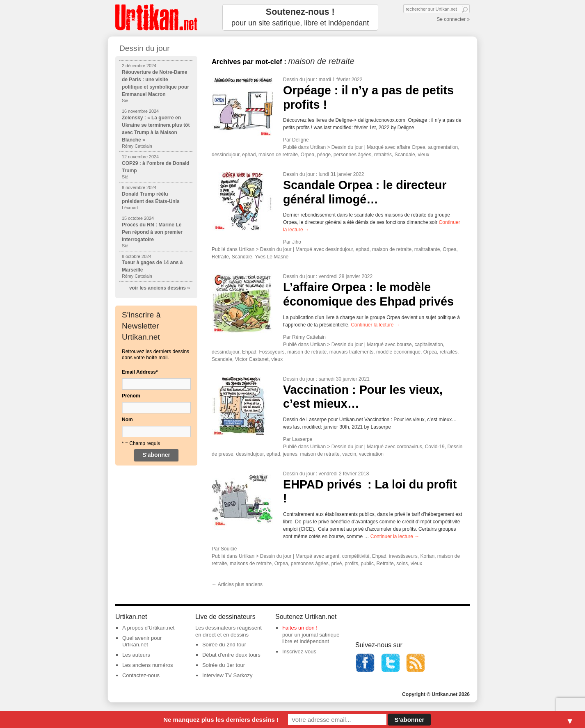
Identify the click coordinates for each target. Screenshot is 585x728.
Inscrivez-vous (299, 652)
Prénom (131, 396)
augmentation (443, 147)
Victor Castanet (252, 359)
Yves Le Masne (272, 257)
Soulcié (229, 549)
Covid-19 (435, 447)
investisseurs (403, 556)
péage (324, 155)
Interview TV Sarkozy (227, 675)
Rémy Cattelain (309, 337)
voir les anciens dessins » (160, 288)
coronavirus (409, 447)
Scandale (405, 155)
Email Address (140, 372)
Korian (427, 556)
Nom (127, 420)
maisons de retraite (251, 564)
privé (337, 564)
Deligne (300, 140)
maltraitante (427, 249)
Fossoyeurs (272, 352)
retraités (383, 155)
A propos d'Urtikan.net (149, 628)
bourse (404, 345)
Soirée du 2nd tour (224, 645)
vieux (423, 155)
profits (351, 564)
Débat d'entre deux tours (231, 655)
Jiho (297, 242)
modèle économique (398, 352)
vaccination (371, 454)
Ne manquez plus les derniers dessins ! (221, 720)
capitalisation (428, 345)
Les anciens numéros (148, 665)
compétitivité (356, 556)
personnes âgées (352, 155)
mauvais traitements (351, 352)
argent (332, 556)
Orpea (307, 155)
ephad (249, 155)
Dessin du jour (299, 80)
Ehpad (249, 352)
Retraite (220, 257)
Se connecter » (453, 19)
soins (402, 564)
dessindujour (225, 155)
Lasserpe (302, 439)
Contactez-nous (141, 675)
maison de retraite (278, 155)
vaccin (349, 454)
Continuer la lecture (375, 325)
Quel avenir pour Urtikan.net (142, 641)
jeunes (290, 454)
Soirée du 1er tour (224, 665)
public (367, 564)
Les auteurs (136, 655)
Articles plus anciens (237, 584)
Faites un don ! (300, 628)
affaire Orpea (411, 147)
